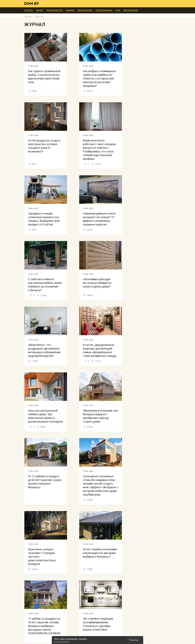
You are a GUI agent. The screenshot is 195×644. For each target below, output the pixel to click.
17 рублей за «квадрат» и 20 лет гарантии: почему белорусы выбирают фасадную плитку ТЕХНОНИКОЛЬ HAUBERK (44, 626)
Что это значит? (62, 642)
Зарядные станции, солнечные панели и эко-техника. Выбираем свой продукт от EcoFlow (44, 219)
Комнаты (70, 10)
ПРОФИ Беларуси (54, 10)
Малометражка (85, 10)
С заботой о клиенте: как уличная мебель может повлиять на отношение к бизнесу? (45, 285)
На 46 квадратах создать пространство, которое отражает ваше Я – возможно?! (44, 146)
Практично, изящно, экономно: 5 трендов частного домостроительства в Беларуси (42, 557)
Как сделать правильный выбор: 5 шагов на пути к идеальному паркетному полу (44, 77)
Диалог (40, 10)
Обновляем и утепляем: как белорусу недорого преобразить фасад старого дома (100, 416)
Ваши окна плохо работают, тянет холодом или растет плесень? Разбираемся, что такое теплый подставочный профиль (99, 150)
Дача (118, 10)
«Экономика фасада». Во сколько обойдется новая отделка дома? (97, 283)
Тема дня (33, 66)
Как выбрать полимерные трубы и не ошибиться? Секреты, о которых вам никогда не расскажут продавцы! (99, 78)
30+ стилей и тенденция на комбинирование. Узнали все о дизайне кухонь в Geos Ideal (98, 624)
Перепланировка (104, 10)
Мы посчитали (131, 10)
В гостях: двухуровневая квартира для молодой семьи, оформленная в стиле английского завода (100, 350)
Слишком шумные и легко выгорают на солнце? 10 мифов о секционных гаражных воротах (99, 219)
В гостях (29, 10)
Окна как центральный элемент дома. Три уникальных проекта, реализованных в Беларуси (45, 416)
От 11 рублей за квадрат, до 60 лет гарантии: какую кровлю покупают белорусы (45, 482)
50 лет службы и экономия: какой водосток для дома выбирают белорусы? (100, 553)
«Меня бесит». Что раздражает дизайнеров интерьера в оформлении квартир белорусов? (44, 350)
